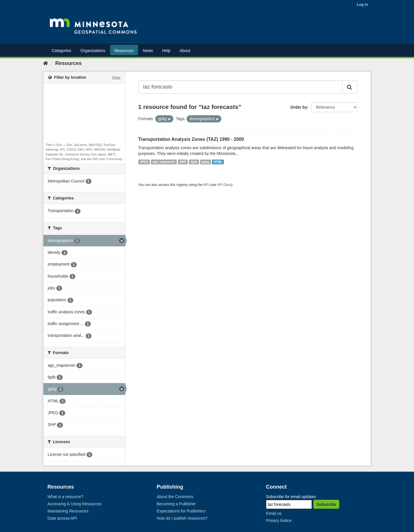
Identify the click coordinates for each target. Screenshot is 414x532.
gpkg (205, 162)
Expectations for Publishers (181, 511)
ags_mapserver (164, 162)
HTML (218, 162)
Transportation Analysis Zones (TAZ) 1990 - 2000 (191, 139)
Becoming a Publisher (176, 504)
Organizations (93, 51)
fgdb (194, 162)
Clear (116, 78)
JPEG (144, 162)
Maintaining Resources (68, 511)
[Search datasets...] (240, 87)
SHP (183, 162)
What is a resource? (65, 497)
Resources (124, 51)
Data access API (62, 518)
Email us (274, 513)
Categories (62, 51)
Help (166, 51)
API (206, 185)
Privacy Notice (279, 521)
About (185, 51)
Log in (362, 4)
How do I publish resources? (182, 518)
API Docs (224, 185)
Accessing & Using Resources (74, 504)
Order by (299, 107)
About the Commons (175, 497)
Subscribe (326, 504)
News (148, 51)
